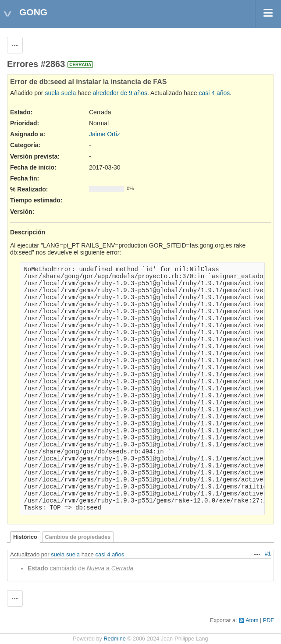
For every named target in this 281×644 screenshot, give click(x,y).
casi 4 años (214, 93)
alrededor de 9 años (120, 93)
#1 (268, 554)
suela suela (60, 93)
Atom (252, 620)
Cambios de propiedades (78, 537)
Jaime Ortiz (105, 134)
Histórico (25, 537)
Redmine (114, 639)
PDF (269, 620)
